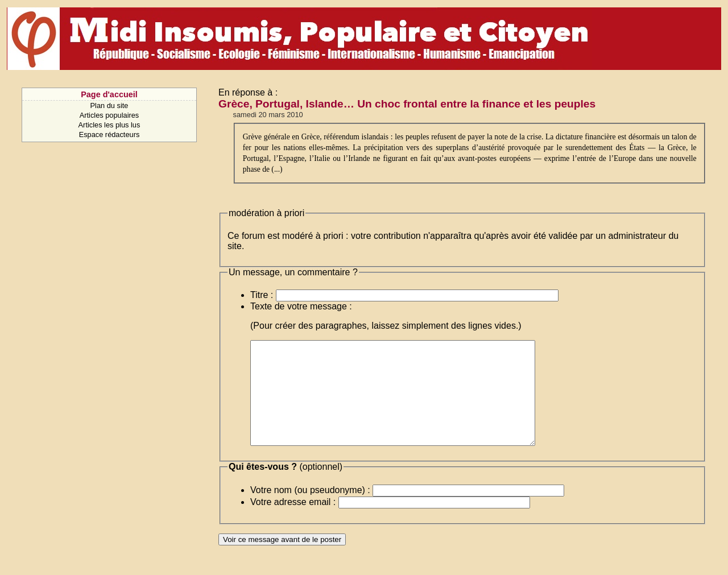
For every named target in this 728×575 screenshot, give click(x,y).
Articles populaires (109, 115)
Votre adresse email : (293, 522)
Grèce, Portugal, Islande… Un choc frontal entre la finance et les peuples (407, 104)
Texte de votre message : (301, 306)
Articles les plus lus (109, 125)
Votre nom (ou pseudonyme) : (310, 510)
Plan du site (109, 106)
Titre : (262, 295)
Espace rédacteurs (109, 135)
